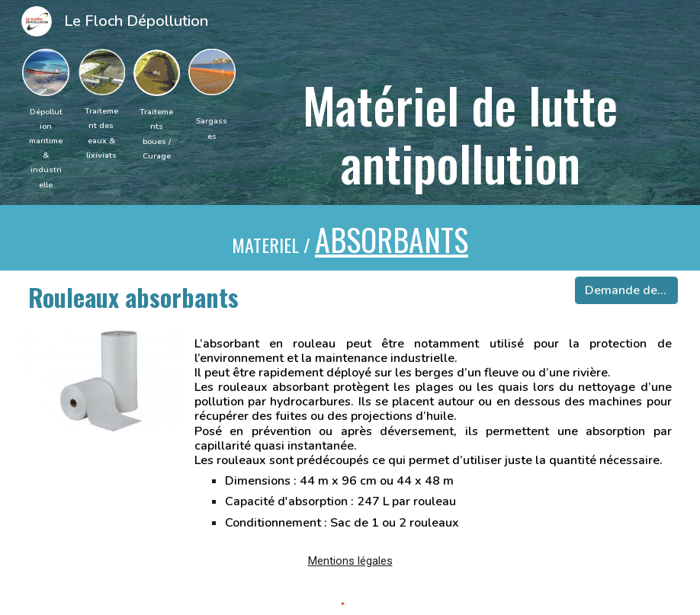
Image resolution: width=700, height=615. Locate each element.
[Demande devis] (626, 290)
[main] (46, 147)
